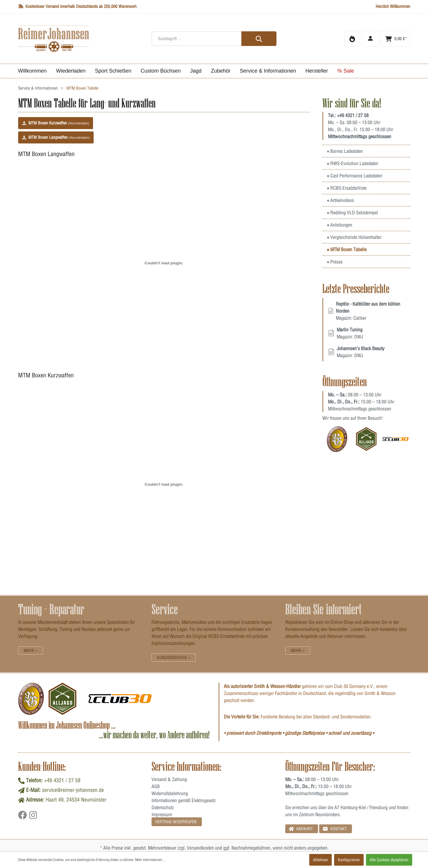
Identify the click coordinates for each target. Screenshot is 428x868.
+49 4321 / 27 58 (353, 115)
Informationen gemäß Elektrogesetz (184, 800)
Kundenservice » (174, 658)
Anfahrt (301, 829)
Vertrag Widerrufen (176, 822)
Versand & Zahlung (169, 779)
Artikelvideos (341, 200)
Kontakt (335, 829)
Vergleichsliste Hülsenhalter (354, 237)
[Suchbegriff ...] (214, 39)
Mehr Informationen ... (150, 860)
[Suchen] (259, 39)
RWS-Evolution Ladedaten (353, 163)
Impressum (162, 814)
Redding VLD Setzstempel (353, 213)
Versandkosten (200, 848)
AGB (156, 786)
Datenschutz (163, 807)
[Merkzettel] (352, 39)
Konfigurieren (349, 860)
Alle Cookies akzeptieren (389, 860)
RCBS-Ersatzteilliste (347, 188)
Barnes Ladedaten (345, 151)
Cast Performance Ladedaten (355, 176)
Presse (335, 262)
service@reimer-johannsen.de (73, 790)
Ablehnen (320, 860)
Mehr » (31, 650)
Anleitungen (340, 225)
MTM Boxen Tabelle (347, 249)
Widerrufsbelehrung (170, 793)
